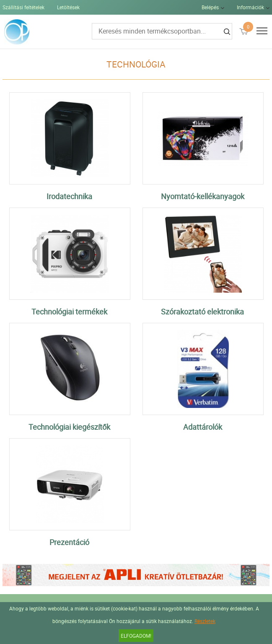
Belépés (210, 7)
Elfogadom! (136, 636)
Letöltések (68, 7)
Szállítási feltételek (23, 7)
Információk (250, 7)
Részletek (205, 621)
